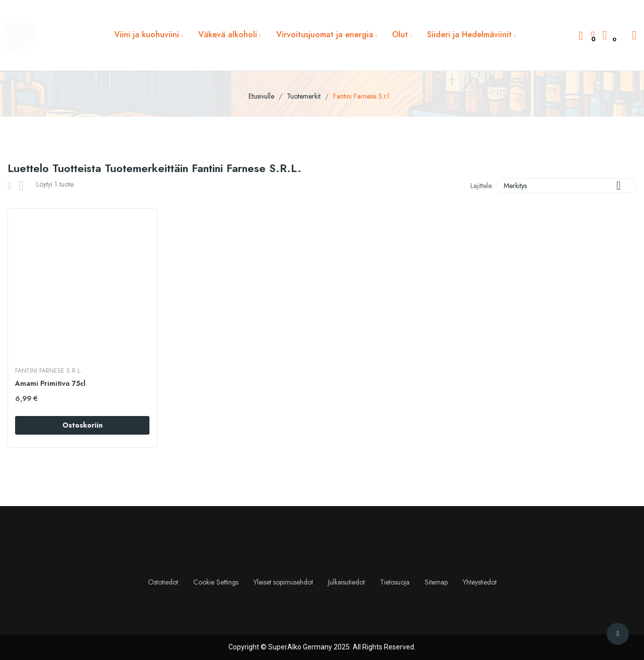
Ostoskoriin (83, 425)
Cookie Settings (216, 582)
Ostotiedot (163, 582)
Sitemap (436, 582)
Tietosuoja (395, 582)
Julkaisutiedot (346, 582)
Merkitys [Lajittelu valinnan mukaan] (566, 185)
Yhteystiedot (480, 582)
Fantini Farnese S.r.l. (49, 371)
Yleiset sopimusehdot (283, 582)
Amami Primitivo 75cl (51, 384)
